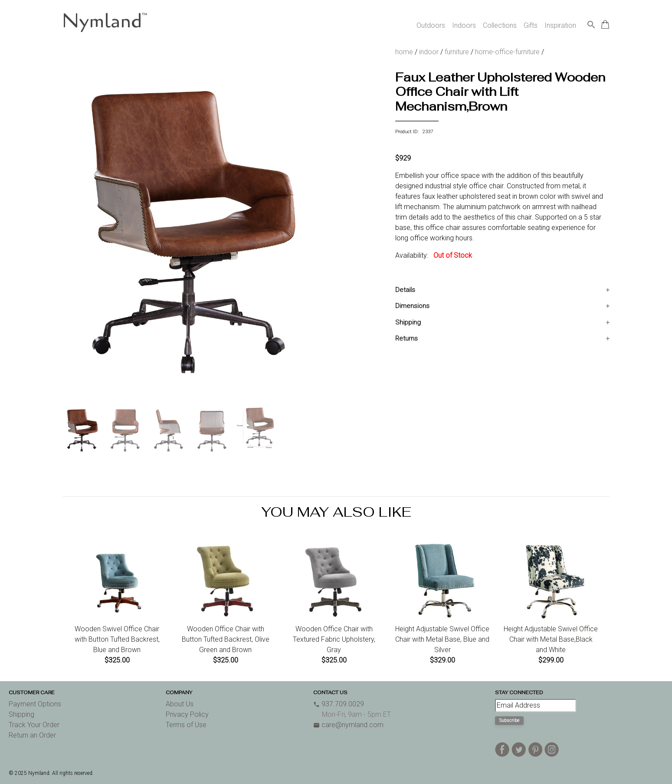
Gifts (531, 25)
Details (405, 290)
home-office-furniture (507, 52)
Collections (500, 25)
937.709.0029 (339, 704)
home (404, 52)
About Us (180, 704)
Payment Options (35, 704)
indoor (429, 52)
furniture (457, 52)
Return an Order (32, 735)
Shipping (408, 322)
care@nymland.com (348, 725)
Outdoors (431, 25)
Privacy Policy (187, 714)
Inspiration (560, 25)
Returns (406, 338)
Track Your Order (34, 725)
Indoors (464, 25)
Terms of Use (186, 725)
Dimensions (412, 306)
